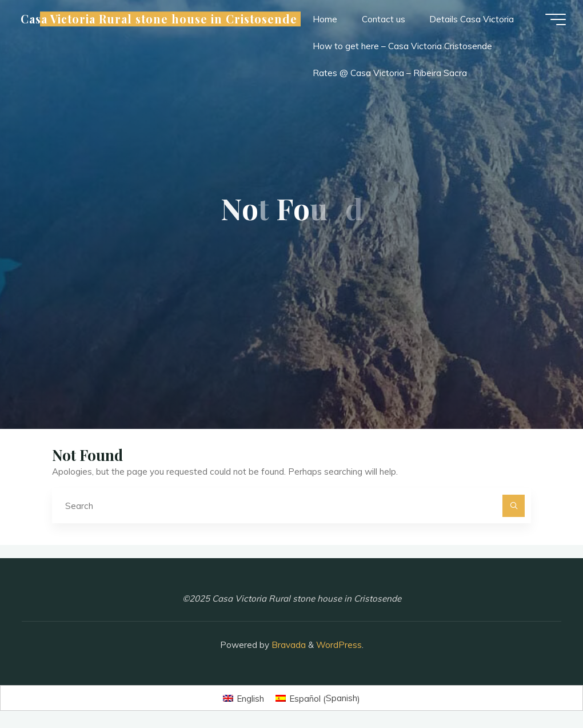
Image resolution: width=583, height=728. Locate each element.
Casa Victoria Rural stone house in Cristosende (159, 19)
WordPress (339, 645)
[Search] (514, 506)
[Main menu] (556, 19)
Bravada (287, 645)
